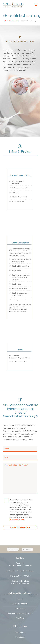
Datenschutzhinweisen (17, 520)
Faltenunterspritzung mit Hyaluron (20, 614)
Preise (20, 352)
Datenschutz (20, 632)
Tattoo (20, 599)
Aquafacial (20, 618)
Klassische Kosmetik (20, 604)
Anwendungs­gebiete (20, 179)
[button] (36, 5)
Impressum (20, 637)
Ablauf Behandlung (20, 251)
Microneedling (20, 609)
